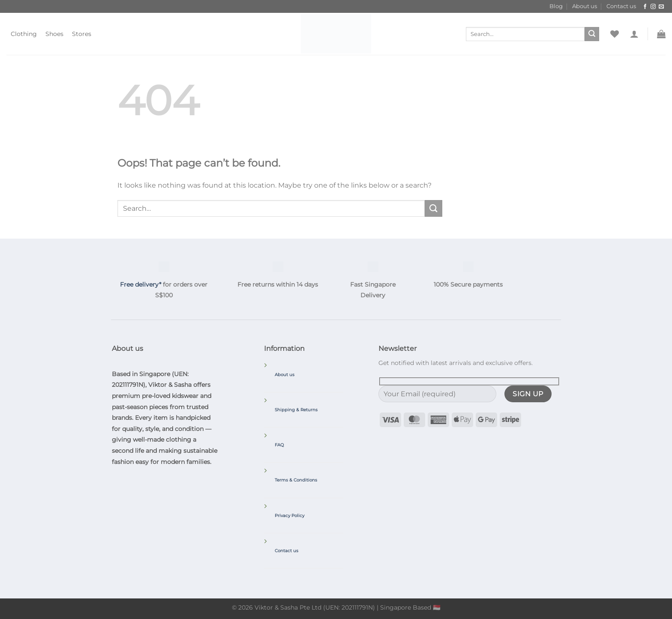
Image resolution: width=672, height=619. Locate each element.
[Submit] (592, 34)
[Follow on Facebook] (645, 7)
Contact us (621, 6)
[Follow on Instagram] (653, 7)
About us (585, 6)
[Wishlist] (615, 34)
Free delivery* (141, 284)
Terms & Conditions (296, 480)
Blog (556, 6)
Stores (82, 34)
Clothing (24, 34)
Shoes (54, 34)
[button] (634, 34)
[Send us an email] (661, 7)
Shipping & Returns (296, 410)
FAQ (279, 445)
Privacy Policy (289, 516)
